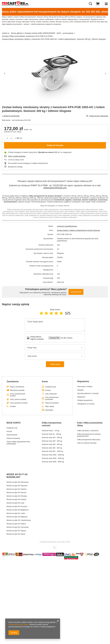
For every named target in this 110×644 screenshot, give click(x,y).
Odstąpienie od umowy (86, 404)
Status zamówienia (17, 387)
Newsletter (49, 410)
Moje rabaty (50, 406)
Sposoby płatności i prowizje (88, 393)
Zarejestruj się (50, 387)
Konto (45, 382)
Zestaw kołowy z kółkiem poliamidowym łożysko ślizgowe (78, 230)
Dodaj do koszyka (55, 145)
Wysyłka (80, 390)
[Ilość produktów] (8, 138)
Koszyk (48, 390)
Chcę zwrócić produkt (18, 399)
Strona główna (17, 33)
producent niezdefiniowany (67, 226)
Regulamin (81, 397)
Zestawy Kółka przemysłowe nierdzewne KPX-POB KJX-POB (27, 36)
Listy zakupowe (51, 394)
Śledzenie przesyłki (17, 390)
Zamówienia (13, 382)
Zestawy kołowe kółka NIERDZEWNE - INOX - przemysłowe (49, 33)
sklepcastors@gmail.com (55, 188)
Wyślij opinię (55, 364)
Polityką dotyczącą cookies (19, 624)
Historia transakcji (52, 403)
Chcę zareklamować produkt (18, 395)
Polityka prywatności (85, 400)
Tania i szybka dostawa (17, 156)
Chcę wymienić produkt (19, 403)
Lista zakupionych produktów (52, 398)
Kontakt (13, 406)
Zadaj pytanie (76, 292)
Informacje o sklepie (85, 386)
